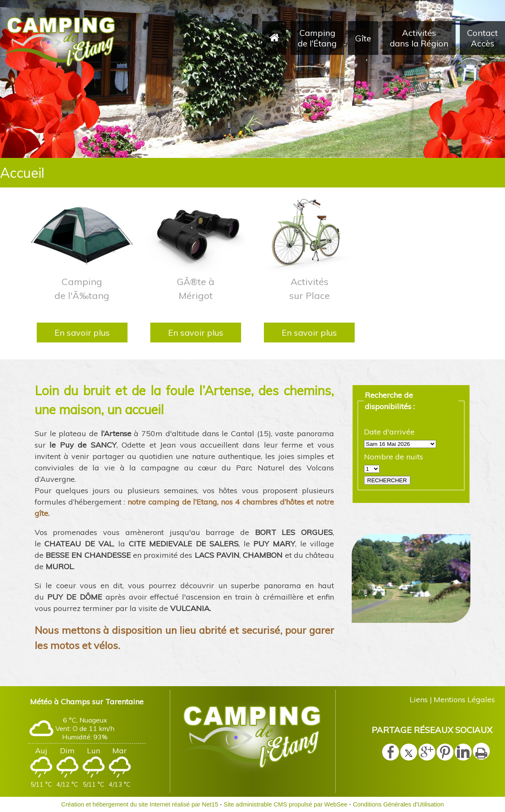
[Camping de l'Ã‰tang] (82, 234)
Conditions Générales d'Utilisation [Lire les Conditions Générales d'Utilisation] (399, 804)
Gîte (363, 38)
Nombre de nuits (394, 457)
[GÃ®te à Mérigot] (196, 234)
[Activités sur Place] (309, 234)
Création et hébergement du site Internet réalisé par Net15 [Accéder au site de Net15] (140, 804)
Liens (419, 699)
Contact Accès (482, 38)
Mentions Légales (464, 699)
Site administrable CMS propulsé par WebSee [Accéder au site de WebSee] (286, 804)
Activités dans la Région (419, 38)
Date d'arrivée (389, 432)
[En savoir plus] (82, 333)
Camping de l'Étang (317, 38)
